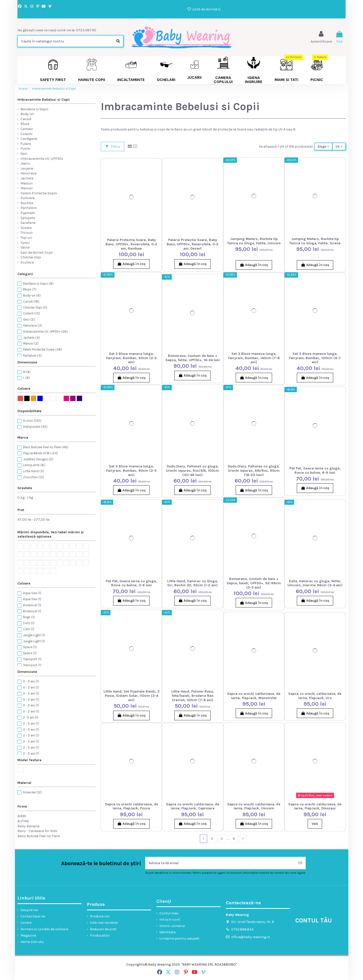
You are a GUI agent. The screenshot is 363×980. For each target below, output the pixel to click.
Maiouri (27, 183)
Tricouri (27, 233)
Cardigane (29, 139)
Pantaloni (29, 208)
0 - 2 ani (31, 681)
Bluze (25, 124)
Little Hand (33, 471)
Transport (32, 659)
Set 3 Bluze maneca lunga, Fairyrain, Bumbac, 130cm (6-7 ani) (315, 358)
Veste (25, 247)
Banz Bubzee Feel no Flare (46, 447)
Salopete (28, 218)
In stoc (32, 421)
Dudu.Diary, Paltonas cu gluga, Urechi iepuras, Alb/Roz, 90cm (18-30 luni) (254, 471)
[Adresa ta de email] (220, 863)
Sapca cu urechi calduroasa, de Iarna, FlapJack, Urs (315, 696)
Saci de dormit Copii (37, 253)
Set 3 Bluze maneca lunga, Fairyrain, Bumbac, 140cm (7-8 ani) (254, 358)
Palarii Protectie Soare (39, 193)
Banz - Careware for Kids (37, 831)
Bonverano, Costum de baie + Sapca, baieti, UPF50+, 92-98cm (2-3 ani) (254, 583)
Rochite (27, 203)
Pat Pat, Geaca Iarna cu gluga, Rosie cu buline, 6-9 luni (315, 470)
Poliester (32, 792)
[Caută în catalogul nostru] (118, 41)
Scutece (27, 262)
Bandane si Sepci (34, 109)
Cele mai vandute (104, 923)
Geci (24, 154)
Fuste (25, 149)
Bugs (29, 617)
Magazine (28, 935)
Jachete (27, 178)
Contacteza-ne (33, 916)
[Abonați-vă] (300, 863)
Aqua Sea (32, 593)
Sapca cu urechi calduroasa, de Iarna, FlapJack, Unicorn (254, 806)
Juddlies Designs (38, 459)
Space (30, 647)
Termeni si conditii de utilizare (44, 929)
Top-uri (26, 238)
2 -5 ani (31, 717)
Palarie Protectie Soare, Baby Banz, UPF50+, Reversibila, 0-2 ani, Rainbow (131, 244)
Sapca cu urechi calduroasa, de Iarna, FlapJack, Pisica (131, 806)
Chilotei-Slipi (31, 257)
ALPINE (23, 821)
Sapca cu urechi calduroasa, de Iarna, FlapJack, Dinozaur (315, 806)
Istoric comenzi (172, 926)
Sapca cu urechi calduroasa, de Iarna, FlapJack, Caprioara (193, 806)
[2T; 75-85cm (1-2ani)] (256, 256)
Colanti (26, 134)
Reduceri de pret (103, 929)
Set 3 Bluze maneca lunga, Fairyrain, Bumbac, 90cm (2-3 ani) (131, 358)
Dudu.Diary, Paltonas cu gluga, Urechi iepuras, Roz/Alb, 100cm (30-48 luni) (192, 471)
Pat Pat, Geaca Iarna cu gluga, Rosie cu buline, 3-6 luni (131, 583)
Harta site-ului (32, 942)
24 (339, 147)
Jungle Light (34, 635)
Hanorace (28, 173)
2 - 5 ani (31, 723)
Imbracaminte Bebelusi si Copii (44, 100)
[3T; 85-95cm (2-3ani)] (251, 256)
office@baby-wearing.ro (251, 937)
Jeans (25, 163)
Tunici (25, 243)
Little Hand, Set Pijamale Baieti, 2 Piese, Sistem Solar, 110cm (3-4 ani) (131, 696)
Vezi (315, 824)
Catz (29, 623)
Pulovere (28, 198)
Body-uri (27, 114)
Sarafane (28, 223)
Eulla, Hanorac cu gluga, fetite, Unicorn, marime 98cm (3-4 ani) (315, 583)
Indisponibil (35, 427)
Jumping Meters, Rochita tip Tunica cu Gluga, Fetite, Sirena (315, 241)
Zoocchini (33, 477)
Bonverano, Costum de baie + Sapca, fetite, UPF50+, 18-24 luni (193, 358)
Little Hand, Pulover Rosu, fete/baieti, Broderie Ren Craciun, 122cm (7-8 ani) (193, 696)
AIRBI (22, 816)
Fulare (26, 144)
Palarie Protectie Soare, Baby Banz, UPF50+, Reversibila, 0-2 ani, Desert (192, 244)
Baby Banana (28, 826)
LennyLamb (34, 465)
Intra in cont (170, 920)
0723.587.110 (86, 30)
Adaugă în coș (131, 264)
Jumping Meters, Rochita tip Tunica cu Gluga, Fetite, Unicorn (254, 241)
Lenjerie (27, 168)
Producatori (100, 935)
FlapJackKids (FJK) (41, 453)
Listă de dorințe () (204, 9)
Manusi (27, 188)
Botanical (32, 605)
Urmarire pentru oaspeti (179, 938)
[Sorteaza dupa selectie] (323, 147)
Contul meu (169, 913)
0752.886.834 (242, 929)
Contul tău (314, 920)
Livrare (26, 923)
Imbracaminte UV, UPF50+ (42, 159)
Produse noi (100, 916)
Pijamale (28, 213)
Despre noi (29, 910)
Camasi (27, 129)
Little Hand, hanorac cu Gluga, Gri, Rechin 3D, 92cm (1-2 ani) (193, 583)
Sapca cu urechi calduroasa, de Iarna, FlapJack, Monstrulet (254, 696)
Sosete (26, 228)
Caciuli (26, 119)
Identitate (167, 932)
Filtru (113, 147)
